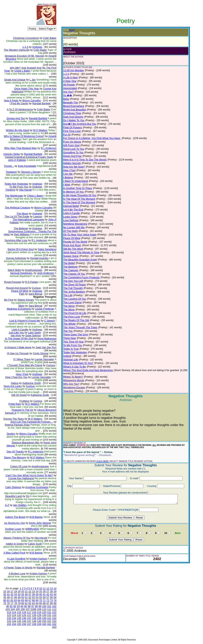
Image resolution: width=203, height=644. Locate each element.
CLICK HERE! (103, 461)
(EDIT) (72, 30)
